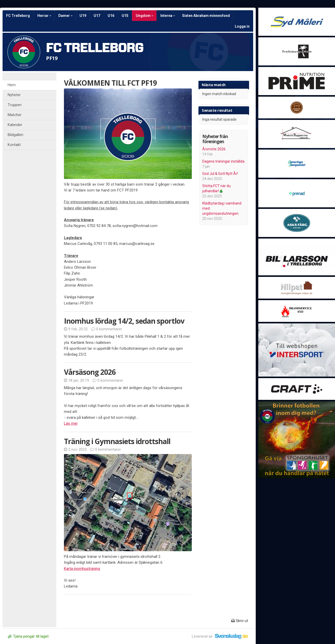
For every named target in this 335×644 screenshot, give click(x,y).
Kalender (15, 125)
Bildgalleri (15, 135)
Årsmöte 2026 (214, 149)
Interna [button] (168, 16)
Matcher (15, 115)
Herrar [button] (44, 16)
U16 (111, 16)
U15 (125, 16)
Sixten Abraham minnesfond (206, 16)
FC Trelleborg (18, 16)
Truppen (15, 105)
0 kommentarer (107, 329)
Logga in (242, 26)
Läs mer (71, 423)
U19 (83, 16)
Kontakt (14, 145)
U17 (97, 16)
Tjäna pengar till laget (28, 636)
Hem (12, 85)
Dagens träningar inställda (223, 161)
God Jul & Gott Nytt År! (220, 174)
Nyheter (14, 95)
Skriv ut (240, 621)
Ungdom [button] (145, 16)
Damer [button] (65, 16)
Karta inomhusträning (82, 569)
